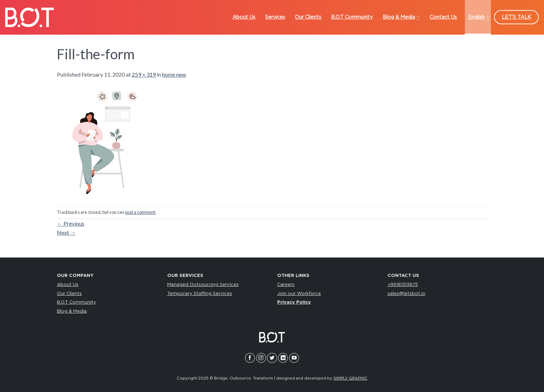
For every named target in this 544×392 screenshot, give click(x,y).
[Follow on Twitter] (272, 358)
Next (66, 232)
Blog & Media (72, 311)
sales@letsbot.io (406, 294)
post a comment (140, 212)
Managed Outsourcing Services (203, 285)
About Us (68, 285)
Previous (71, 223)
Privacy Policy (294, 302)
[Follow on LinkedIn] (283, 358)
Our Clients (69, 294)
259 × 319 (144, 74)
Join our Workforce (299, 294)
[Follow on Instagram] (261, 358)
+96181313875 (403, 285)
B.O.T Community (76, 302)
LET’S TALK (516, 17)
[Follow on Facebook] (250, 358)
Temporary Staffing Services (200, 294)
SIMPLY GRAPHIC (350, 378)
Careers (286, 285)
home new (174, 74)
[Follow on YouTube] (294, 358)
